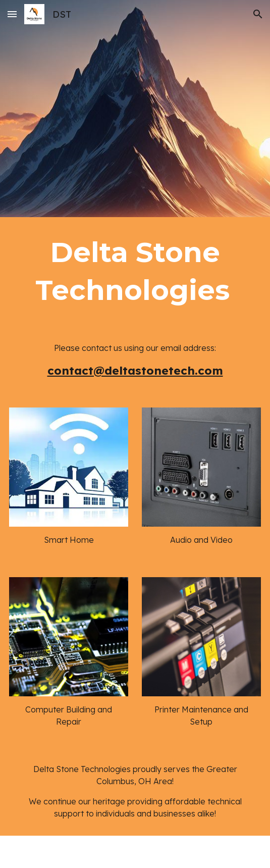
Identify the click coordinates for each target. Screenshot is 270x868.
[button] (12, 14)
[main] (135, 271)
